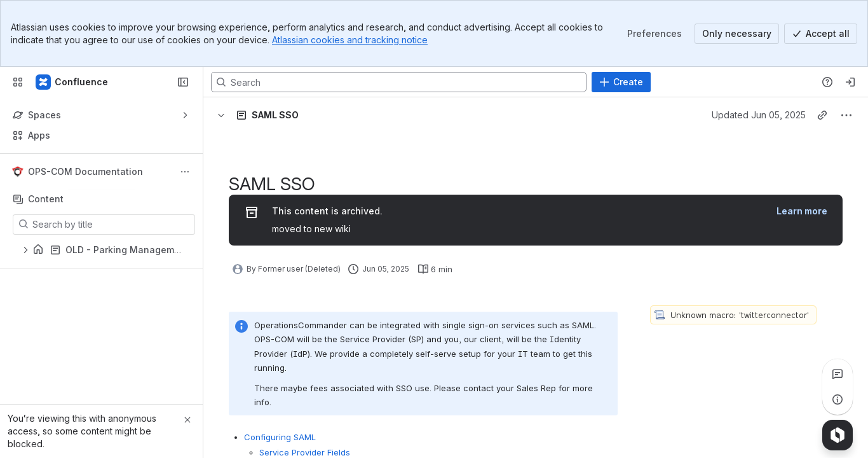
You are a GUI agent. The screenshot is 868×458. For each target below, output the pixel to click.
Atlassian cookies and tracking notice (350, 40)
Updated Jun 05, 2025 (759, 115)
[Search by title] (112, 225)
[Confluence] (72, 82)
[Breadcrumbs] (278, 115)
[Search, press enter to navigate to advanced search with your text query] (399, 82)
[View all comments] (837, 374)
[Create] (621, 82)
